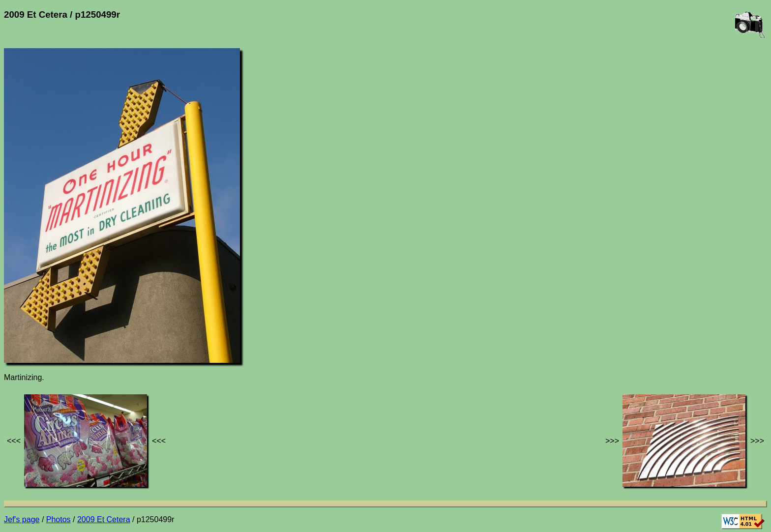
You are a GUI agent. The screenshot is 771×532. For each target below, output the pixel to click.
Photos (59, 519)
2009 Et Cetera (104, 519)
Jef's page (22, 519)
